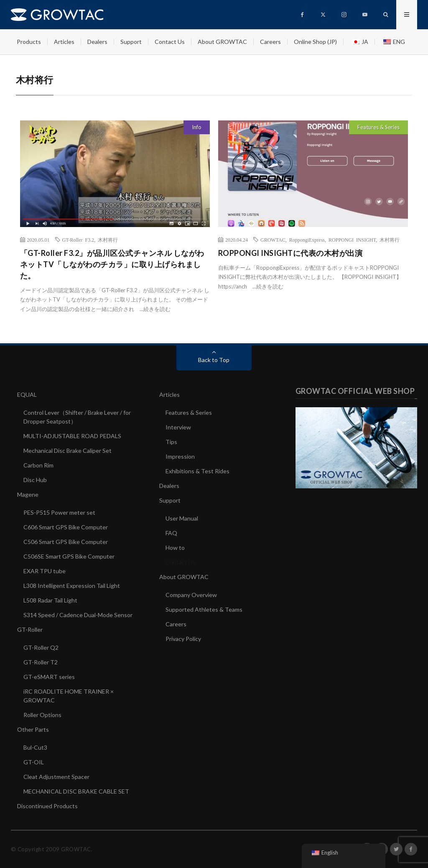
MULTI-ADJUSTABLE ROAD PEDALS (72, 436)
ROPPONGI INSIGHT (352, 240)
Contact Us (170, 42)
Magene (28, 494)
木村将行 (108, 240)
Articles (64, 42)
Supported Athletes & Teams (204, 609)
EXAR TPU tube (45, 571)
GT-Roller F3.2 (78, 240)
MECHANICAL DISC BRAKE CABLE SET (76, 791)
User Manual (182, 518)
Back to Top (214, 360)
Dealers (97, 42)
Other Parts (33, 729)
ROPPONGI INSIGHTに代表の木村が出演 (290, 253)
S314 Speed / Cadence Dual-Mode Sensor (78, 615)
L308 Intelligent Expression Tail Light (72, 586)
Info (197, 127)
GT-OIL (34, 762)
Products (29, 42)
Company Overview (191, 595)
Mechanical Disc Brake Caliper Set (68, 451)
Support (131, 42)
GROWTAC (273, 240)
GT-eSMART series (49, 677)
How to (175, 548)
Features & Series (378, 127)
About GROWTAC (222, 42)
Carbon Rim (38, 465)
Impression (180, 456)
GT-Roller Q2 (41, 647)
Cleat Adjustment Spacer (56, 777)
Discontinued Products (47, 806)
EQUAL (27, 394)
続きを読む (157, 309)
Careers (270, 42)
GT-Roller (30, 629)
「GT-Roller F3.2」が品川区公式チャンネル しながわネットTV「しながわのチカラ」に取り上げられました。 (112, 264)
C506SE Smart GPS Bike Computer (69, 556)
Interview (178, 427)
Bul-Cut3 (35, 747)
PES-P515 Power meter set (59, 512)
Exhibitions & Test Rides (197, 471)
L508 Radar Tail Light (50, 600)
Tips (171, 442)
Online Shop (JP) (315, 42)
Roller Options (42, 715)
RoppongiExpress (307, 240)
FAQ (171, 533)
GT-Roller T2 (41, 662)
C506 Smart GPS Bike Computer (66, 542)
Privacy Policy (183, 639)
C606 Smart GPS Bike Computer (66, 527)
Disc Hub (35, 480)
